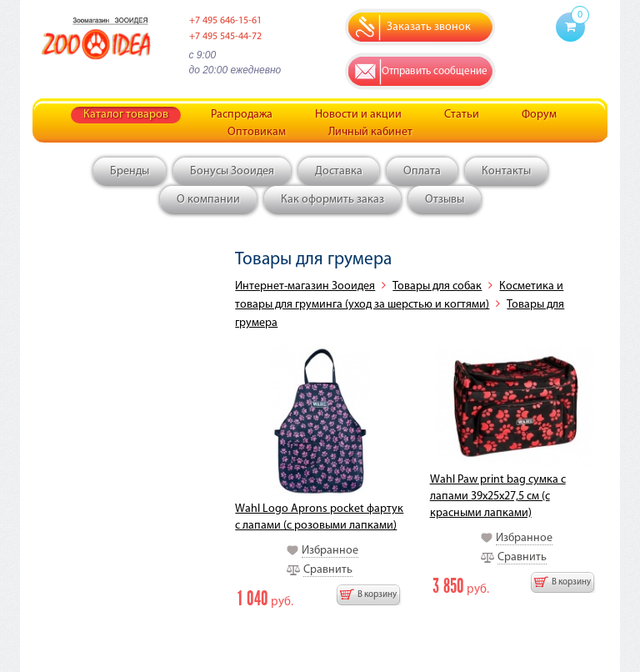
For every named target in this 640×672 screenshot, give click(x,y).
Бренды (130, 171)
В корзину (377, 595)
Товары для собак (437, 286)
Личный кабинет (370, 132)
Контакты (506, 171)
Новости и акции (358, 115)
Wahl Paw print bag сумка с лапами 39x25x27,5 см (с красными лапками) (498, 496)
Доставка (339, 171)
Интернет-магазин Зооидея (305, 286)
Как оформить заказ (332, 200)
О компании (208, 200)
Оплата (422, 171)
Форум (539, 115)
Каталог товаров (126, 115)
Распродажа (242, 115)
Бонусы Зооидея (232, 171)
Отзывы (445, 200)
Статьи (462, 115)
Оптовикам (257, 132)
